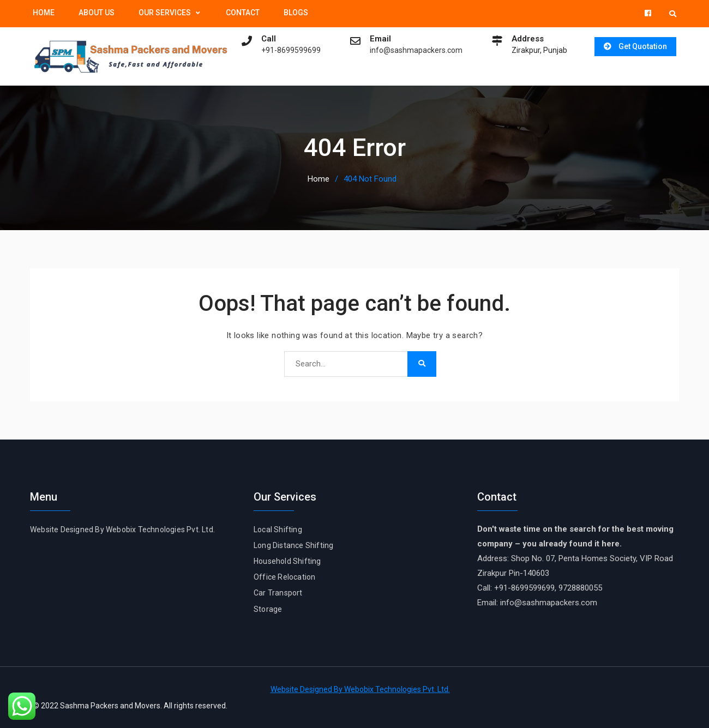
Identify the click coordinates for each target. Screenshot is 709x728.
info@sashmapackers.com (413, 50)
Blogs (296, 13)
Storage (268, 609)
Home (44, 13)
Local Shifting (278, 529)
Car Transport (278, 593)
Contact (243, 13)
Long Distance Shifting (293, 545)
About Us (97, 13)
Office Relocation (284, 576)
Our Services (165, 13)
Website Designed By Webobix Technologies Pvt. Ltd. (122, 529)
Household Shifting (287, 561)
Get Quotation (641, 46)
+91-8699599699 (288, 50)
